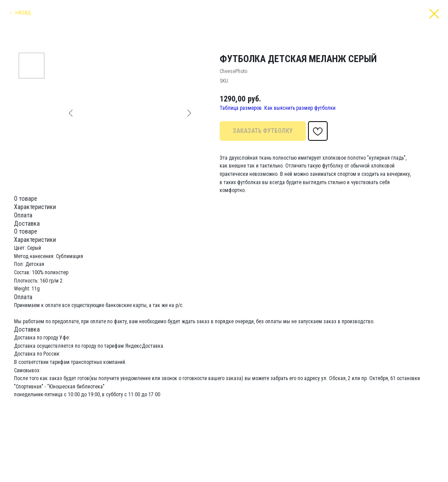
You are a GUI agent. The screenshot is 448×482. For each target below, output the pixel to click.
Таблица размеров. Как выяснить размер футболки (278, 108)
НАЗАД (23, 13)
